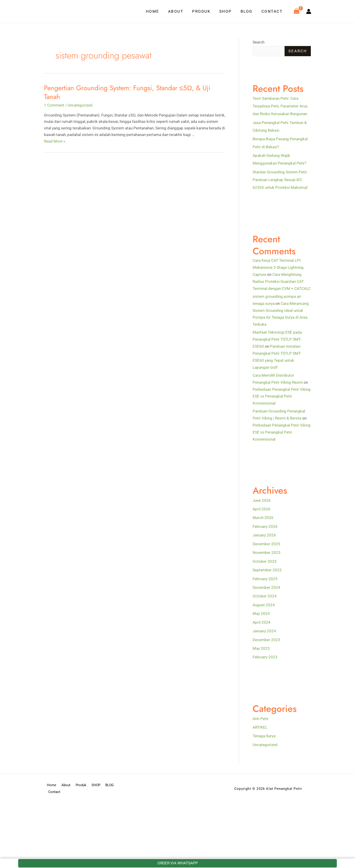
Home (159, 11)
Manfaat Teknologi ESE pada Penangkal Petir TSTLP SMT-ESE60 (277, 338)
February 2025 (265, 577)
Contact (273, 11)
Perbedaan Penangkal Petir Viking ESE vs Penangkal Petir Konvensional (282, 395)
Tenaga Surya (264, 733)
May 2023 (261, 646)
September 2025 (267, 568)
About (181, 11)
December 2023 (266, 637)
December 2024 (266, 585)
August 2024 (264, 602)
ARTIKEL (260, 725)
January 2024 (264, 628)
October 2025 (265, 559)
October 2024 (265, 594)
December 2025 (266, 542)
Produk (205, 11)
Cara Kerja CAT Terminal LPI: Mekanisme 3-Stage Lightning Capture (278, 267)
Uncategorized (80, 105)
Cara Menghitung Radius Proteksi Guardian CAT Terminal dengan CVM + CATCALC (282, 281)
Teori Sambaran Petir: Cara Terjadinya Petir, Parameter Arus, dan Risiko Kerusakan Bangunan (280, 106)
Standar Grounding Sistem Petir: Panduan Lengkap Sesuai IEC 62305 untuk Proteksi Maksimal (280, 179)
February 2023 (265, 655)
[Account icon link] (309, 11)
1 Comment (54, 105)
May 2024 (261, 611)
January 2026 (264, 533)
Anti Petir (261, 716)
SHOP (228, 11)
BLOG (248, 11)
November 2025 (267, 550)
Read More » (55, 141)
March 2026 (263, 516)
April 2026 (262, 507)
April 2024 (262, 620)
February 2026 (265, 524)
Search (258, 42)
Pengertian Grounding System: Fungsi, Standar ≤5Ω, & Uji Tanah (127, 92)
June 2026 (262, 498)
